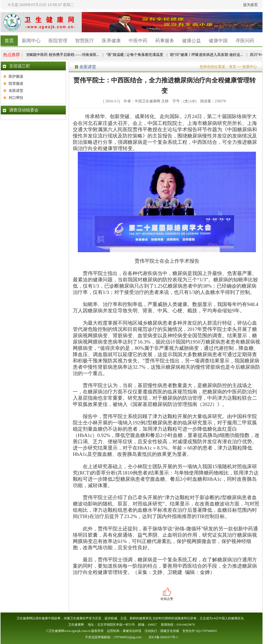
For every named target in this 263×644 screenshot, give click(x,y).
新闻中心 (31, 41)
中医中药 (138, 41)
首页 (9, 41)
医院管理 (58, 41)
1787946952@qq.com (127, 637)
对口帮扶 (16, 98)
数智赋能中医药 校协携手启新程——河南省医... (61, 55)
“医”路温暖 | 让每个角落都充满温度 (135, 55)
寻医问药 (245, 41)
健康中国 (218, 41)
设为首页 (250, 5)
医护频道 (16, 76)
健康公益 (191, 41)
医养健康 (111, 41)
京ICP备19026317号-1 (163, 637)
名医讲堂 (16, 91)
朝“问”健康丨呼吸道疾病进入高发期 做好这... (207, 55)
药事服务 (165, 41)
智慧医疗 (85, 41)
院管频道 (16, 84)
